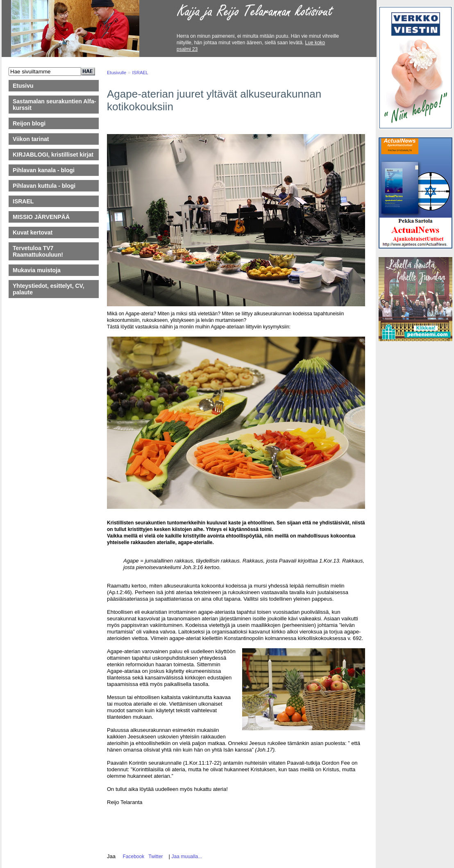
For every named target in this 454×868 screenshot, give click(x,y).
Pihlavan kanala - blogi (44, 170)
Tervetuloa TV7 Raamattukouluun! (38, 251)
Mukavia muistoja (37, 270)
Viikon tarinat (31, 139)
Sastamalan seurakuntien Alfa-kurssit (54, 105)
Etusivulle (117, 73)
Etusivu (23, 86)
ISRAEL (23, 201)
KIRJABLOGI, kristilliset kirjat (53, 155)
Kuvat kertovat (33, 232)
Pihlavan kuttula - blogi (44, 186)
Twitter (154, 857)
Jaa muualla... (187, 857)
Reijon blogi (29, 123)
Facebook (132, 857)
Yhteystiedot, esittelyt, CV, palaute (49, 289)
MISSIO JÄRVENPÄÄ (45, 217)
